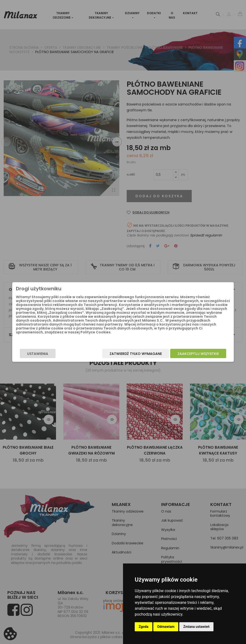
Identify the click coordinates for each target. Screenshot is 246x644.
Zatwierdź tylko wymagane (123, 354)
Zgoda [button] (144, 627)
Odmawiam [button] (166, 627)
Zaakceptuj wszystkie (186, 354)
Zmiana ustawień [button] (196, 627)
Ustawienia (50, 354)
